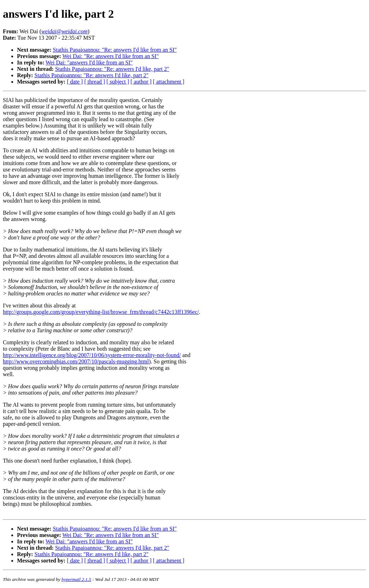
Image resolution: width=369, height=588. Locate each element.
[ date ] (75, 82)
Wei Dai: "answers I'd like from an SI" (89, 63)
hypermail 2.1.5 (76, 579)
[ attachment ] (169, 82)
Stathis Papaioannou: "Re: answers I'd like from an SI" (115, 50)
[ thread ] (95, 82)
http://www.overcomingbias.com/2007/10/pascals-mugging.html (76, 361)
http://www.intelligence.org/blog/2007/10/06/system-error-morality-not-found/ (92, 355)
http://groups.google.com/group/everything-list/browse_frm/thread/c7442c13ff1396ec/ (101, 312)
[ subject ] (118, 82)
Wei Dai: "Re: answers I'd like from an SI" (110, 56)
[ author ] (141, 82)
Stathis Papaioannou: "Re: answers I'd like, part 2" (112, 69)
